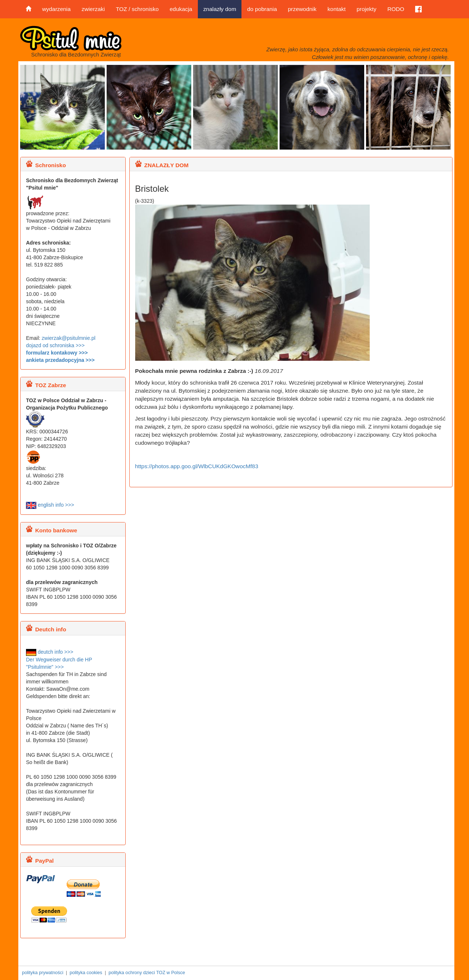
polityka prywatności (43, 973)
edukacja (181, 9)
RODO (396, 9)
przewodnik (302, 9)
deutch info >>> (50, 652)
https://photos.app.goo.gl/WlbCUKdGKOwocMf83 (197, 466)
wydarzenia (56, 9)
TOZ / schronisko (137, 9)
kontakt (337, 9)
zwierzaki (93, 9)
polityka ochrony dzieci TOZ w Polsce (147, 973)
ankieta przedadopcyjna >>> (60, 360)
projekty (366, 9)
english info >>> (50, 505)
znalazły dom (220, 9)
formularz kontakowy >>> (57, 353)
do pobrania (262, 9)
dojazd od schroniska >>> (55, 345)
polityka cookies (86, 973)
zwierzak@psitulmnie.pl (69, 338)
